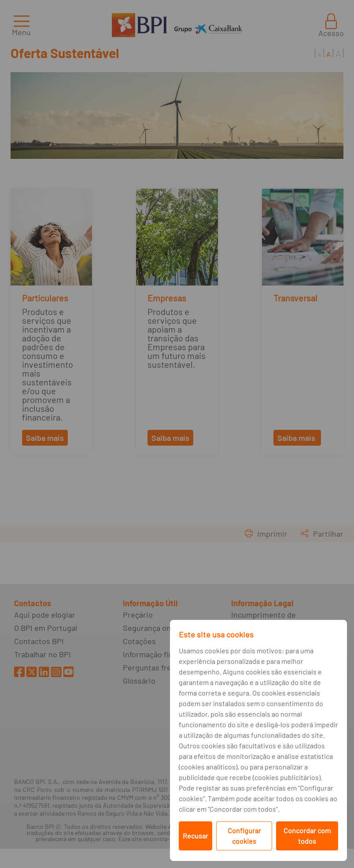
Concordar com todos (307, 836)
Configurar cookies (244, 836)
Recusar (195, 836)
